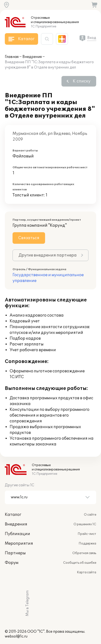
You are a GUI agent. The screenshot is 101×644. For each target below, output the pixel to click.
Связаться (29, 238)
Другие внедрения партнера (48, 255)
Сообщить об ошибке (80, 563)
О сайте (90, 515)
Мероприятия (19, 544)
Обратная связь (84, 553)
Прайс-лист (87, 534)
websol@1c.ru (16, 636)
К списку (82, 81)
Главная (12, 57)
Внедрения (32, 57)
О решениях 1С (85, 524)
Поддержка (87, 544)
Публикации (17, 534)
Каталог (13, 515)
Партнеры (15, 553)
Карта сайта (87, 572)
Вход (92, 38)
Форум (12, 563)
